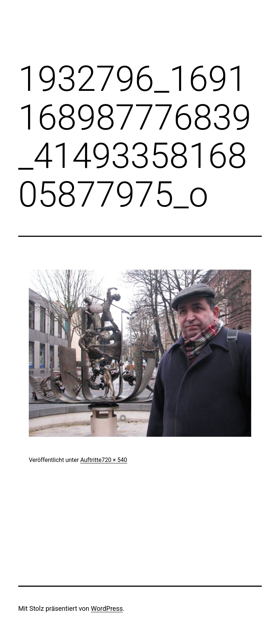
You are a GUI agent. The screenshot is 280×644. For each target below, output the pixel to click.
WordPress (107, 608)
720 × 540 (114, 460)
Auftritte (91, 460)
